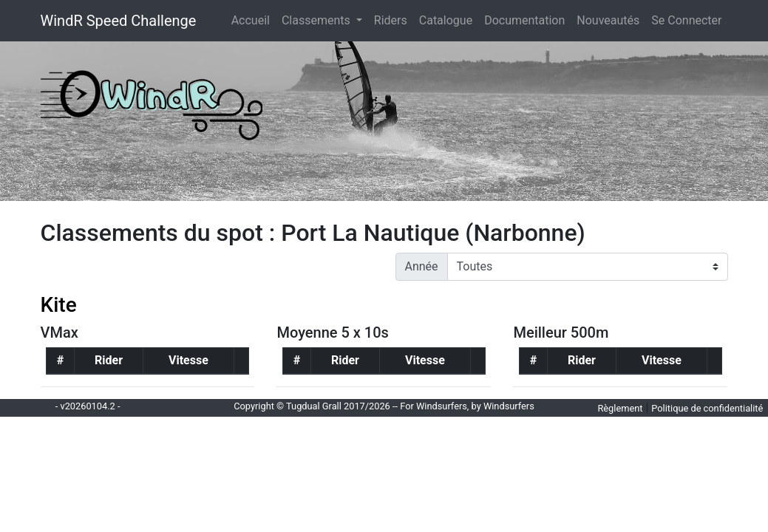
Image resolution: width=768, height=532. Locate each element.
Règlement (620, 408)
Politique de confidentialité (707, 408)
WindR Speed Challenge (119, 21)
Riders (391, 20)
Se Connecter (686, 20)
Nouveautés (608, 20)
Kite (59, 305)
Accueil (254, 19)
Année (422, 266)
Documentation (524, 20)
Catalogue (446, 20)
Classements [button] (317, 20)
